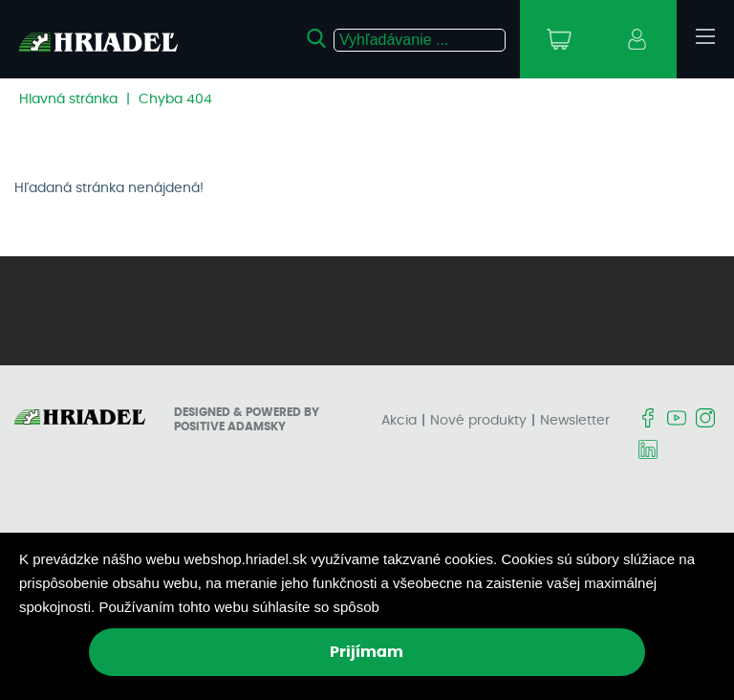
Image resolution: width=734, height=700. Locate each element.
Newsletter (575, 421)
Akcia (399, 421)
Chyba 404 (175, 99)
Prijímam (367, 652)
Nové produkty (478, 421)
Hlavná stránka (68, 99)
